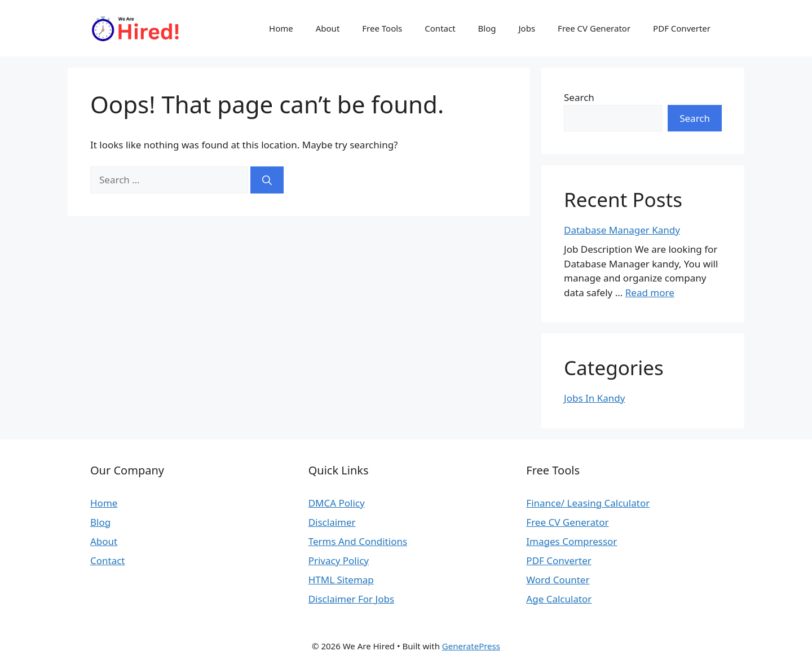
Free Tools (382, 28)
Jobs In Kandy (594, 398)
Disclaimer (332, 522)
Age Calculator (559, 599)
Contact (440, 28)
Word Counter (558, 580)
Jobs (527, 28)
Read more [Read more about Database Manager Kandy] (650, 293)
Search (579, 97)
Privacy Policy (339, 560)
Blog (487, 28)
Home (281, 28)
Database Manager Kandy (622, 230)
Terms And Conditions (358, 541)
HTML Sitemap (341, 580)
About (328, 28)
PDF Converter (682, 28)
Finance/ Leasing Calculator (588, 503)
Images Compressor (572, 541)
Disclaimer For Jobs (351, 599)
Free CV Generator (594, 28)
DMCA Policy (337, 503)
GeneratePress (471, 646)
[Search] (267, 180)
